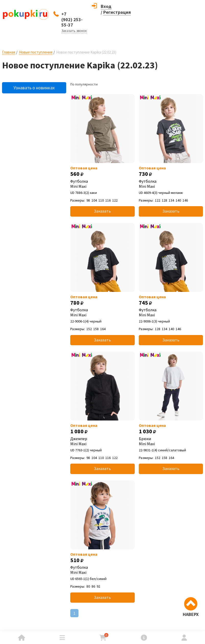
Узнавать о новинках (34, 88)
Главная (9, 52)
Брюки (171, 441)
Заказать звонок (74, 31)
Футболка (102, 184)
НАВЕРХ (191, 614)
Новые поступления (36, 52)
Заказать (102, 211)
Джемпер (102, 441)
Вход (106, 6)
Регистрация (117, 12)
